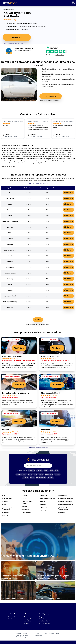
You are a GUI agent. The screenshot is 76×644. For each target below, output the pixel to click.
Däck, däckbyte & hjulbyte (27, 502)
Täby (52, 471)
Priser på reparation (45, 623)
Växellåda (62, 513)
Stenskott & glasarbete (65, 498)
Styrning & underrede (65, 502)
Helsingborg (49, 474)
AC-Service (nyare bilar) (50, 356)
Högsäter (50, 478)
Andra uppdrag (7, 498)
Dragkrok (24, 498)
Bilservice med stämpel (50, 393)
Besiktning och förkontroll (7, 509)
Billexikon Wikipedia (45, 621)
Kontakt (10, 619)
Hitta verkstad (28, 621)
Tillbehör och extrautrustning (63, 509)
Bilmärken (27, 623)
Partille (32, 478)
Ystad (57, 471)
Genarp (41, 474)
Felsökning (25, 510)
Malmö (46, 471)
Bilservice (6, 513)
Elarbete (24, 506)
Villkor (45, 633)
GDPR (58, 633)
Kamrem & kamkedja (27, 516)
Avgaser (5, 502)
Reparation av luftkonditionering (16, 393)
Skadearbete (62, 495)
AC (4, 495)
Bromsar (24, 495)
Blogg (41, 617)
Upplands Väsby (21, 474)
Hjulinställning (26, 513)
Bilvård (5, 516)
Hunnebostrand (41, 478)
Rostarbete (44, 511)
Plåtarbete (44, 508)
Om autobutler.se (13, 617)
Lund (36, 474)
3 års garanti (27, 619)
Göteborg (39, 471)
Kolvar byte (12, 166)
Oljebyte (6, 430)
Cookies (51, 633)
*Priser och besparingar (30, 617)
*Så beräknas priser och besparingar (13, 43)
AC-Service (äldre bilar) (12, 356)
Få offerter (68, 193)
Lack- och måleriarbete (47, 498)
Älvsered (57, 474)
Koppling (43, 495)
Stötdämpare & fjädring (65, 505)
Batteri (5, 505)
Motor (42, 502)
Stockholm (31, 471)
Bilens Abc (42, 619)
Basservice (45, 430)
